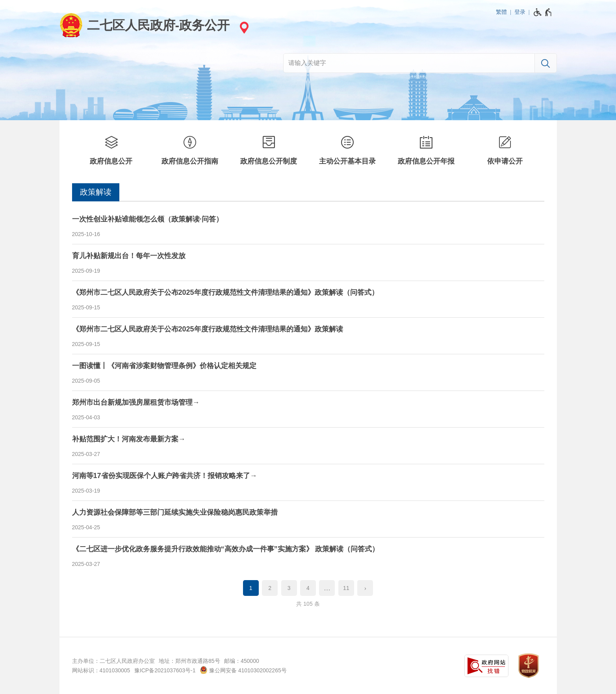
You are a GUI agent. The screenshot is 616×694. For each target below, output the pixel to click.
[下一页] (365, 588)
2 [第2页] (270, 588)
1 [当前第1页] (251, 588)
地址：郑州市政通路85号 (189, 661)
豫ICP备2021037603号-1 (165, 670)
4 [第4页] (308, 588)
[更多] (327, 588)
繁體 (501, 12)
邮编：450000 (242, 661)
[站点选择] (243, 27)
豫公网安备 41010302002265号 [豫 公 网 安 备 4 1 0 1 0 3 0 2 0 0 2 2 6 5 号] (243, 670)
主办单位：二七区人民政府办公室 (113, 661)
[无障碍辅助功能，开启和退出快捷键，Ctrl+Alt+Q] (543, 12)
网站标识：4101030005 (101, 670)
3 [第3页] (289, 588)
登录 (520, 12)
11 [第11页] (346, 588)
